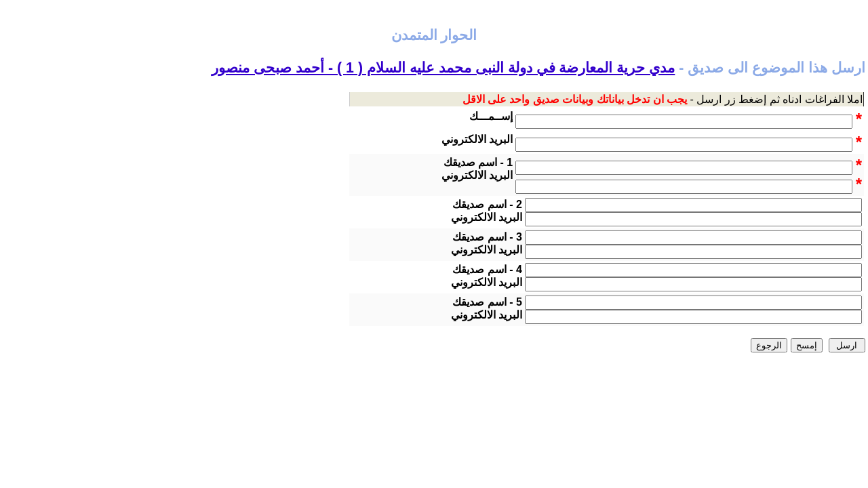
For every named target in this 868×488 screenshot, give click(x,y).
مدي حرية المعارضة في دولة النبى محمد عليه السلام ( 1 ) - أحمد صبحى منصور (443, 68)
